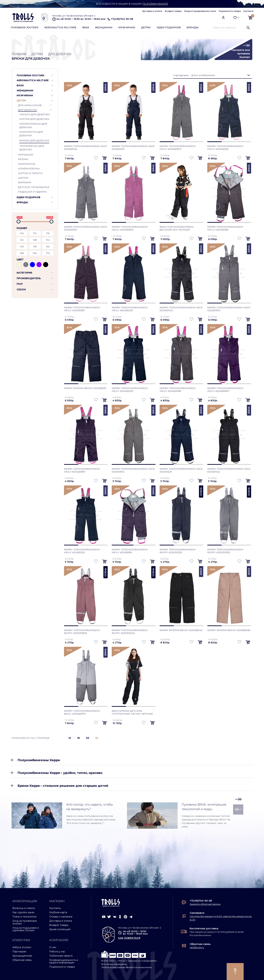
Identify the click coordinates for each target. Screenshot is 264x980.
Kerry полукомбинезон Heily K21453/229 (82, 551)
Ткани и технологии (24, 917)
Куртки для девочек (34, 119)
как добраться (129, 938)
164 (35, 253)
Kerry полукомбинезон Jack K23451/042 (85, 148)
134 (48, 240)
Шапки (23, 178)
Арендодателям (22, 956)
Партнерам (19, 952)
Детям (146, 27)
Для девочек (60, 54)
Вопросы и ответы (24, 908)
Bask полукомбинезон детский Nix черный (177, 228)
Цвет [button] (20, 259)
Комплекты (27, 164)
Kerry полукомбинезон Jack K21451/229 (181, 470)
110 (35, 233)
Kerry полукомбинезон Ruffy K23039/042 (130, 632)
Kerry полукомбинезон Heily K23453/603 (130, 228)
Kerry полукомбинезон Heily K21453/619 (130, 551)
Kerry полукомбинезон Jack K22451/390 (229, 309)
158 (22, 253)
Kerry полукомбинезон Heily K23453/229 (225, 148)
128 (35, 240)
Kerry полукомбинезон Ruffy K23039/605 (82, 632)
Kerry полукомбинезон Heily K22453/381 (225, 228)
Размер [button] (22, 228)
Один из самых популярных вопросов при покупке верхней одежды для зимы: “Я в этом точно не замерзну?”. (91, 819)
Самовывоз (197, 913)
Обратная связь (22, 960)
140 (22, 246)
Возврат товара (173, 11)
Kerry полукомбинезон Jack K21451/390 (133, 470)
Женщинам (104, 27)
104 (22, 233)
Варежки (25, 183)
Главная (19, 54)
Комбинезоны (29, 169)
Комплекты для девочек (31, 134)
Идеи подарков (169, 27)
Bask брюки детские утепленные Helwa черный (132, 712)
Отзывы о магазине (61, 917)
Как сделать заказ (23, 912)
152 (48, 246)
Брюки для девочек (34, 141)
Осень (201, 492)
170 (48, 253)
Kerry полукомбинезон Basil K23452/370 (82, 712)
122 (22, 240)
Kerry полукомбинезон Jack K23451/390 (85, 228)
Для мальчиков (30, 105)
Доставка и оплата (152, 11)
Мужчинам (127, 27)
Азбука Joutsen (22, 947)
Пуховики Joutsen (25, 27)
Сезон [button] (21, 289)
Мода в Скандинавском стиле (200, 11)
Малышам (26, 155)
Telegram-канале (155, 4)
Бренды (193, 27)
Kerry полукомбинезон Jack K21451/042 (229, 470)
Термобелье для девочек (32, 148)
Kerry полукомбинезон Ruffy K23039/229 (178, 551)
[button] (52, 76)
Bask (86, 27)
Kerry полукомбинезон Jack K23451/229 (133, 148)
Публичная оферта (61, 956)
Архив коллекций (60, 929)
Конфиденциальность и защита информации (64, 961)
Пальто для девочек (35, 114)
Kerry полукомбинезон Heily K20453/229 (130, 390)
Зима (105, 87)
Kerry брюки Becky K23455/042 (181, 630)
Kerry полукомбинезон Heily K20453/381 (178, 390)
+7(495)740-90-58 (120, 19)
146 (35, 246)
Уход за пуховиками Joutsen (25, 922)
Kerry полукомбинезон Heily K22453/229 (130, 309)
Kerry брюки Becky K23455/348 (229, 630)
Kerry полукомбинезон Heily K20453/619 (82, 470)
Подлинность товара (230, 11)
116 (48, 233)
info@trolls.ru (197, 947)
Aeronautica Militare (60, 27)
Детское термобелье (34, 187)
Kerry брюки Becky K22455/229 (85, 388)
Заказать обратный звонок (205, 904)
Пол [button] (20, 284)
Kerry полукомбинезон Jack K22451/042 (181, 309)
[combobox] (220, 75)
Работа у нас (57, 952)
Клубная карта (58, 912)
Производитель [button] (29, 278)
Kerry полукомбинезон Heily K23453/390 (178, 148)
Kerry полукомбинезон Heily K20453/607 (225, 390)
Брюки (23, 159)
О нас (53, 947)
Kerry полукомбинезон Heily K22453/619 (82, 309)
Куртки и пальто (30, 173)
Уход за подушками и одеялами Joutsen (26, 929)
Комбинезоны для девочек (33, 126)
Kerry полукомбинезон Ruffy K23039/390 (225, 551)
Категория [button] (24, 273)
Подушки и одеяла (32, 192)
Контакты (248, 11)
